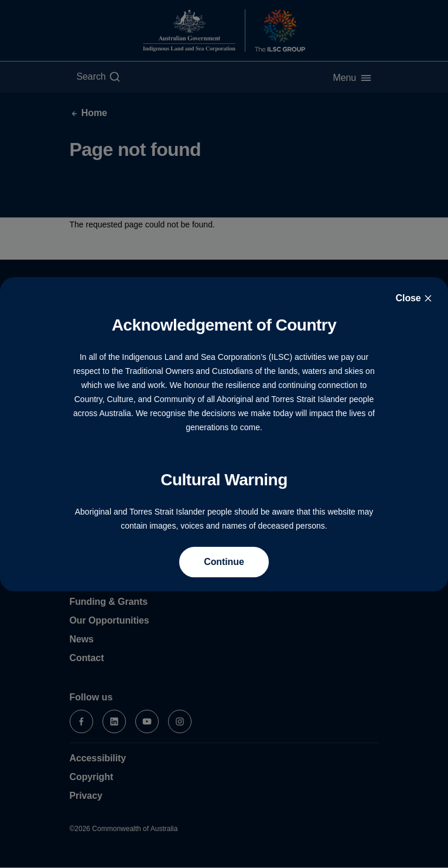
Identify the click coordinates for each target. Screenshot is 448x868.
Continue (224, 562)
